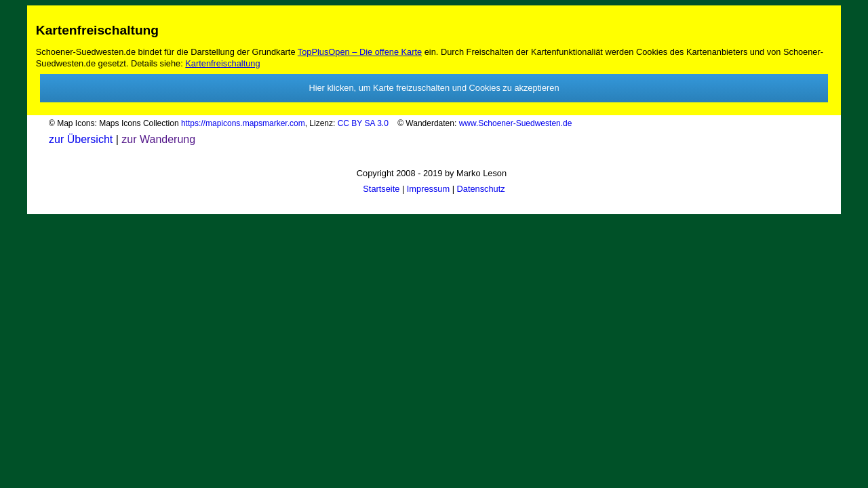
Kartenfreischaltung (222, 63)
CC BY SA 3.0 (367, 123)
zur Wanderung (157, 139)
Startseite (381, 189)
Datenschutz (481, 189)
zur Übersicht (81, 139)
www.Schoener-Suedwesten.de (516, 123)
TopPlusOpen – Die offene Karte (360, 52)
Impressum (428, 189)
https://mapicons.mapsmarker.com (243, 123)
